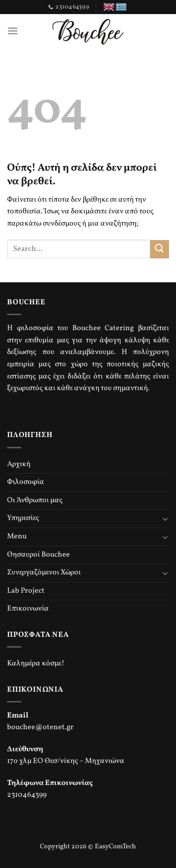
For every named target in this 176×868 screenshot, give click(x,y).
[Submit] (160, 249)
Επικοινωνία (28, 609)
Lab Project (26, 591)
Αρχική (19, 464)
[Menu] (13, 31)
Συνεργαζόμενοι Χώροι (44, 573)
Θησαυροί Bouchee (38, 555)
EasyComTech (115, 846)
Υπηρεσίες (23, 518)
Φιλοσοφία (26, 482)
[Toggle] (165, 519)
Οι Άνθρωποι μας (35, 500)
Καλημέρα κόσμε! (36, 664)
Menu (17, 536)
